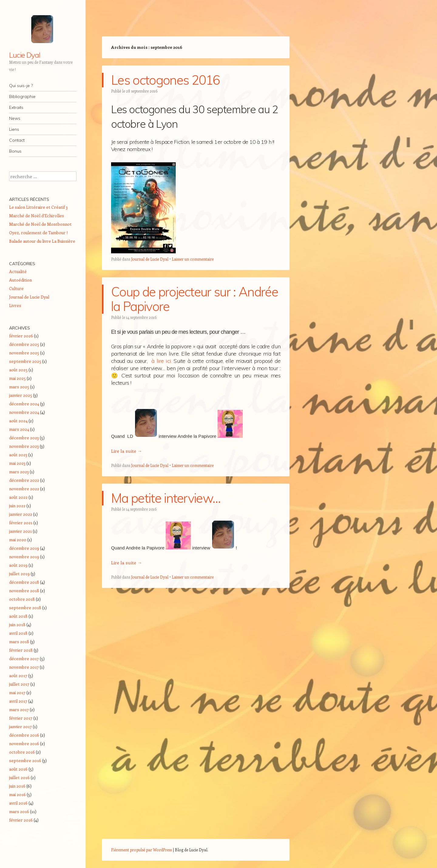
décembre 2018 (24, 582)
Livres (15, 305)
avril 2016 (18, 803)
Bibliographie (22, 96)
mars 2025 (19, 387)
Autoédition (20, 280)
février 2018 (21, 650)
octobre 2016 (22, 752)
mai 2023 (17, 463)
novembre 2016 (24, 743)
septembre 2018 (25, 608)
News (15, 118)
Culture (16, 288)
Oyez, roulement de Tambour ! (38, 233)
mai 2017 (17, 692)
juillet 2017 (19, 684)
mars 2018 (19, 642)
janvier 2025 (21, 395)
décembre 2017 (24, 659)
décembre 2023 (24, 438)
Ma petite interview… (166, 498)
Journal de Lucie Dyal (150, 259)
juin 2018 (17, 625)
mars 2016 (19, 811)
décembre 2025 (24, 344)
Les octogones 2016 (166, 80)
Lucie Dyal (25, 55)
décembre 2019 (24, 548)
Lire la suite (127, 451)
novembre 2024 (24, 412)
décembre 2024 (24, 404)
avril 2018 (18, 633)
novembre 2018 (24, 591)
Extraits (16, 107)
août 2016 (18, 769)
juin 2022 (17, 506)
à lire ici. (161, 361)
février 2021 (21, 523)
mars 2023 (19, 472)
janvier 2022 (21, 514)
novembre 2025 (24, 353)
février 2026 (21, 336)
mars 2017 (19, 709)
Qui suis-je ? (21, 86)
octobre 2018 (22, 599)
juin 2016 (17, 786)
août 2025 (18, 370)
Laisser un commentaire (193, 259)
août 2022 (18, 497)
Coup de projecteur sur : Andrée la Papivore (195, 299)
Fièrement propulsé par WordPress (141, 850)
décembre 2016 (24, 735)
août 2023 (18, 455)
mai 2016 (17, 794)
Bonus (15, 151)
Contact (17, 140)
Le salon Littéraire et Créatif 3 (38, 207)
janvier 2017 (20, 726)
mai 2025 (17, 378)
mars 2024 (19, 429)
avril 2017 (18, 701)
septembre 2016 (25, 760)
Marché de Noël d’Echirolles (37, 216)
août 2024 (18, 421)
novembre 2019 (24, 557)
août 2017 (18, 675)
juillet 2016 (19, 777)
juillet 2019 (19, 574)
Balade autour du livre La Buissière (42, 241)
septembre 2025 (25, 361)
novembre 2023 (24, 446)
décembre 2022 (24, 480)
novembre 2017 (24, 667)
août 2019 (18, 565)
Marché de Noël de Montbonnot (40, 224)
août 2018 (18, 616)
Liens (14, 129)
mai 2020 (18, 540)
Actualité (18, 271)
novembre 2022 (24, 489)
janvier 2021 (20, 531)
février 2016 (21, 820)
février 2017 (21, 718)
